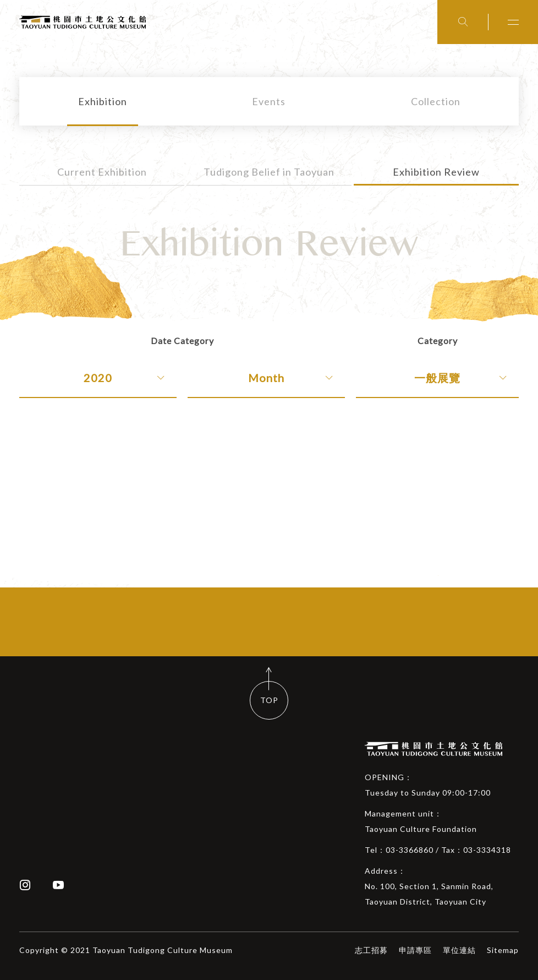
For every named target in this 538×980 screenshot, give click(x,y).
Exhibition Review (436, 172)
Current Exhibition (102, 172)
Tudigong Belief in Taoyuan (269, 172)
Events (269, 101)
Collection (436, 101)
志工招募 (371, 950)
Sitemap (503, 950)
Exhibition (103, 101)
